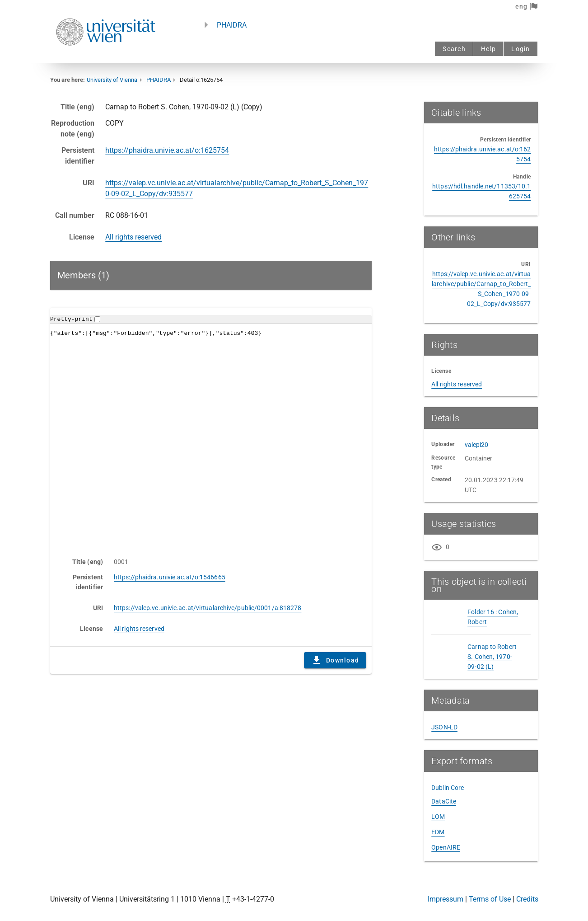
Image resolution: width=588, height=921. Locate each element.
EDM (438, 832)
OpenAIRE (446, 847)
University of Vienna (112, 80)
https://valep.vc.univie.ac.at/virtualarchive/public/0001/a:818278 (208, 608)
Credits (527, 899)
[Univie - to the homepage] (106, 58)
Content (211, 428)
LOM (438, 817)
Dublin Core (448, 788)
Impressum (446, 899)
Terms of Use (490, 899)
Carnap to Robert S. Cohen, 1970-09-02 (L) (492, 657)
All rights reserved (133, 237)
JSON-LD (444, 727)
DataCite (444, 801)
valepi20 (477, 445)
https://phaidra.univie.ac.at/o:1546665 (170, 577)
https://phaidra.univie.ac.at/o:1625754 (167, 150)
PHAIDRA (232, 25)
